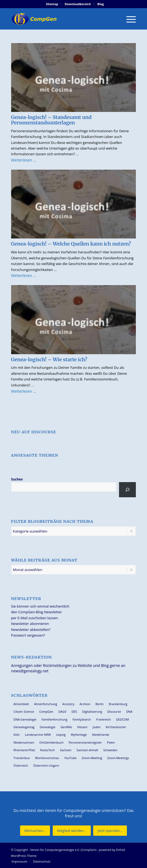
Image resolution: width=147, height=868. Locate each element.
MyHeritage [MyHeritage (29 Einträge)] (79, 735)
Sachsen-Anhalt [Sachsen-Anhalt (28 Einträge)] (87, 750)
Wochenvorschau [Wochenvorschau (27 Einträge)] (47, 758)
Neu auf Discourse (34, 432)
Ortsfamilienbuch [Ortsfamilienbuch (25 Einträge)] (51, 742)
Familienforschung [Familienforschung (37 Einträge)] (54, 719)
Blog (101, 4)
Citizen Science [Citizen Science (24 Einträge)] (24, 711)
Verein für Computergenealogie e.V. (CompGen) (63, 850)
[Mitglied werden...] (72, 831)
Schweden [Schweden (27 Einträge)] (110, 750)
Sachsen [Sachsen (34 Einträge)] (66, 750)
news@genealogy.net (30, 671)
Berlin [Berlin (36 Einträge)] (99, 704)
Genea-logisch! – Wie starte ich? (49, 359)
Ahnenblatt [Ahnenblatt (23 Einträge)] (21, 704)
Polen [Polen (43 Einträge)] (111, 742)
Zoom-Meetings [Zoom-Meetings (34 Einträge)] (118, 758)
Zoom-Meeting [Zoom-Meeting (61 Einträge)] (92, 758)
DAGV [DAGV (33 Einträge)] (62, 711)
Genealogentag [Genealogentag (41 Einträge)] (24, 727)
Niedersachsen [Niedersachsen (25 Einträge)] (24, 742)
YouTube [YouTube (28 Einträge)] (70, 758)
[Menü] (128, 19)
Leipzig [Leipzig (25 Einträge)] (61, 735)
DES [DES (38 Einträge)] (74, 711)
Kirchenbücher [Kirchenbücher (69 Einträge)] (116, 727)
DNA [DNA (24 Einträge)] (129, 711)
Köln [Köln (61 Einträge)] (17, 735)
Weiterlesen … (24, 160)
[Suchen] (128, 490)
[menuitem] (52, 4)
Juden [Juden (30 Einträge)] (97, 727)
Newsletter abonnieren (30, 624)
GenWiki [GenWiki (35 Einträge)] (66, 727)
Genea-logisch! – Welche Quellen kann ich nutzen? (71, 244)
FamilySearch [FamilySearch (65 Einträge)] (82, 719)
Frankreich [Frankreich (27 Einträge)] (104, 719)
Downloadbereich (78, 4)
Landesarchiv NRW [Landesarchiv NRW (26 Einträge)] (38, 735)
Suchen (17, 479)
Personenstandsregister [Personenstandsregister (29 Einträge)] (85, 742)
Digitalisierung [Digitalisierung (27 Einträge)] (92, 711)
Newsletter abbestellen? (31, 630)
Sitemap (52, 4)
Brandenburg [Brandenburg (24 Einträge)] (118, 704)
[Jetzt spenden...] (110, 831)
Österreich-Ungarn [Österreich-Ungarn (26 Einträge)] (46, 765)
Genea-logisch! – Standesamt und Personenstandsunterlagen (51, 120)
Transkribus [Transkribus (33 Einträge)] (22, 758)
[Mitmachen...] (35, 831)
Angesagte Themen (35, 455)
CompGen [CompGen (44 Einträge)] (46, 711)
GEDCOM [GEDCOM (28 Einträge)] (122, 719)
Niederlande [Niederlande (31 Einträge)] (101, 735)
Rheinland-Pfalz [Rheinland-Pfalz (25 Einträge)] (24, 750)
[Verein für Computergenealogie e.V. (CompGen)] (61, 19)
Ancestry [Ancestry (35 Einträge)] (68, 704)
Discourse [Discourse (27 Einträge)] (114, 711)
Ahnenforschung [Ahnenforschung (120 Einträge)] (46, 704)
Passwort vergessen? (28, 635)
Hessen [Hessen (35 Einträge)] (82, 727)
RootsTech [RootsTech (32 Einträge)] (47, 750)
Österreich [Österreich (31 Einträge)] (21, 765)
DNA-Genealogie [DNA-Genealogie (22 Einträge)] (25, 719)
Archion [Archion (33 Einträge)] (85, 704)
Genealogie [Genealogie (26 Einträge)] (48, 727)
